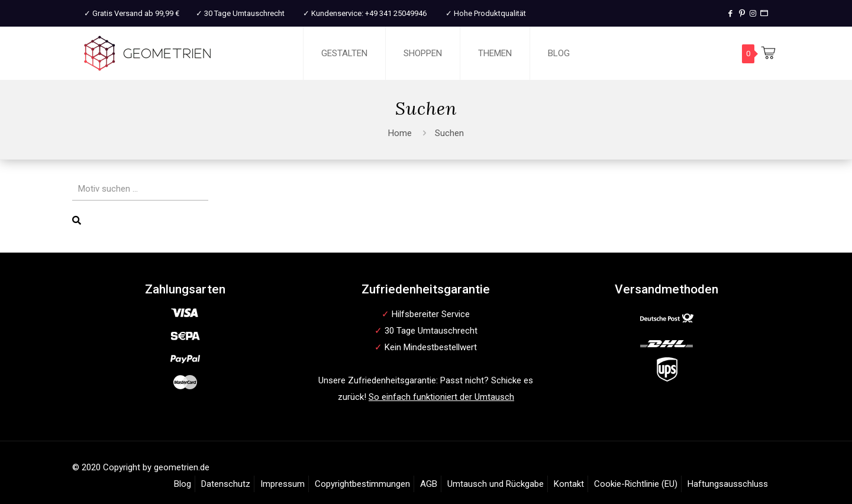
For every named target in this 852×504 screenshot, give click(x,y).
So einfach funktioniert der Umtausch (441, 397)
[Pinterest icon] (742, 13)
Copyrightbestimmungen (362, 484)
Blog (183, 484)
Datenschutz (226, 484)
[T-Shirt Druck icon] (764, 13)
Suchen (449, 133)
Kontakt (569, 484)
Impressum (283, 484)
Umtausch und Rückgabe (496, 484)
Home (400, 133)
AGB (429, 484)
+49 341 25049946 (396, 13)
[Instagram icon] (753, 13)
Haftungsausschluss (728, 484)
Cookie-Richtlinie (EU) (636, 484)
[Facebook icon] (730, 13)
